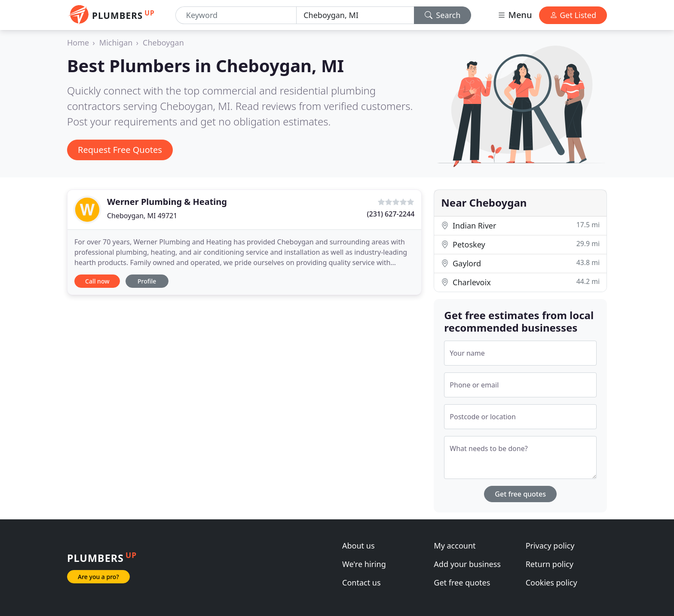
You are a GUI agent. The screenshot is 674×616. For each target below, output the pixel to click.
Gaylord (520, 263)
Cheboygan (163, 43)
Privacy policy (550, 546)
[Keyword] (236, 15)
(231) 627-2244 (391, 214)
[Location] (355, 15)
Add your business (467, 564)
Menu (515, 15)
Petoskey (520, 244)
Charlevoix (520, 282)
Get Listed (573, 15)
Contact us (362, 582)
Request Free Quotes (120, 150)
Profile (147, 281)
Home (78, 43)
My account (455, 546)
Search (443, 15)
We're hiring (364, 564)
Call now (97, 281)
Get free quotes (520, 494)
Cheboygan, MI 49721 (142, 216)
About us (358, 546)
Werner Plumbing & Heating (167, 202)
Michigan (116, 43)
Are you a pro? (98, 577)
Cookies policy (551, 582)
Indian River (520, 225)
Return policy (550, 564)
